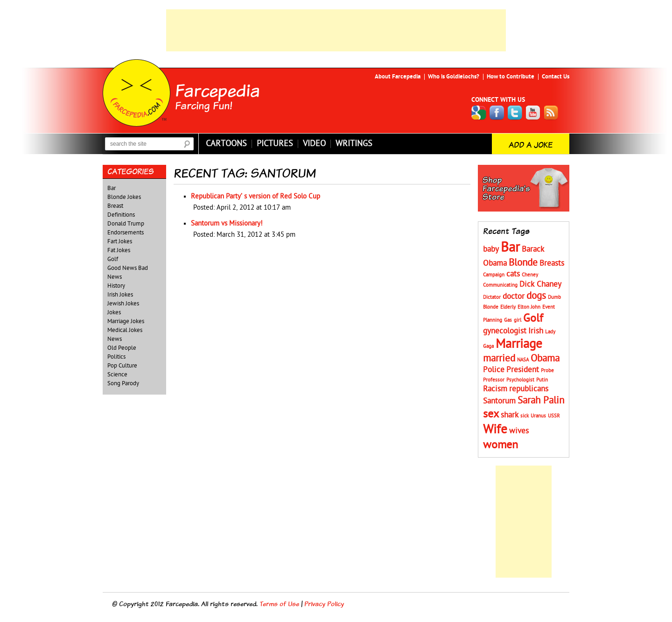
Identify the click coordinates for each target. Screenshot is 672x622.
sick (525, 416)
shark (510, 415)
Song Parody (123, 383)
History (116, 286)
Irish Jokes (120, 295)
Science (117, 375)
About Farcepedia (398, 77)
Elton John (529, 307)
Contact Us (556, 77)
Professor (494, 380)
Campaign (494, 275)
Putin (542, 380)
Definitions (121, 215)
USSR (554, 416)
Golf (113, 259)
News (115, 339)
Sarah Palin (541, 400)
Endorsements (126, 233)
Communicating (500, 285)
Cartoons (226, 144)
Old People (122, 348)
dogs (536, 296)
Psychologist (520, 380)
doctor (514, 297)
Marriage (519, 344)
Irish (536, 331)
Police (494, 370)
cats (513, 274)
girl (518, 320)
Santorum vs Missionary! (227, 223)
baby (491, 249)
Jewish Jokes (123, 304)
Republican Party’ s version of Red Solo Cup (255, 196)
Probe (547, 371)
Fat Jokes (119, 250)
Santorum (499, 401)
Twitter (515, 113)
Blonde (523, 263)
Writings (354, 144)
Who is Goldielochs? (454, 77)
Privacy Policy (324, 604)
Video (314, 144)
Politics (116, 357)
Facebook (497, 113)
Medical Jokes (125, 330)
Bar (112, 188)
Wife (495, 429)
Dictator (492, 297)
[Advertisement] (336, 30)
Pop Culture (122, 366)
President (523, 370)
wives (519, 431)
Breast (115, 206)
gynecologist (505, 331)
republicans (529, 389)
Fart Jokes (120, 241)
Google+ (479, 113)
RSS (552, 113)
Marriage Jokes (126, 321)
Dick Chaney (540, 284)
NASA (523, 360)
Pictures (275, 144)
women (500, 445)
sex (491, 414)
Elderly (508, 307)
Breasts (552, 263)
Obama (545, 358)
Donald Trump (126, 224)
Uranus (538, 416)
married (499, 358)
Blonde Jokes (124, 197)
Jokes (114, 312)
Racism (495, 389)
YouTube (533, 113)
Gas (508, 320)
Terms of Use (279, 604)
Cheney (530, 275)
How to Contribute (511, 77)
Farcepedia (217, 90)
